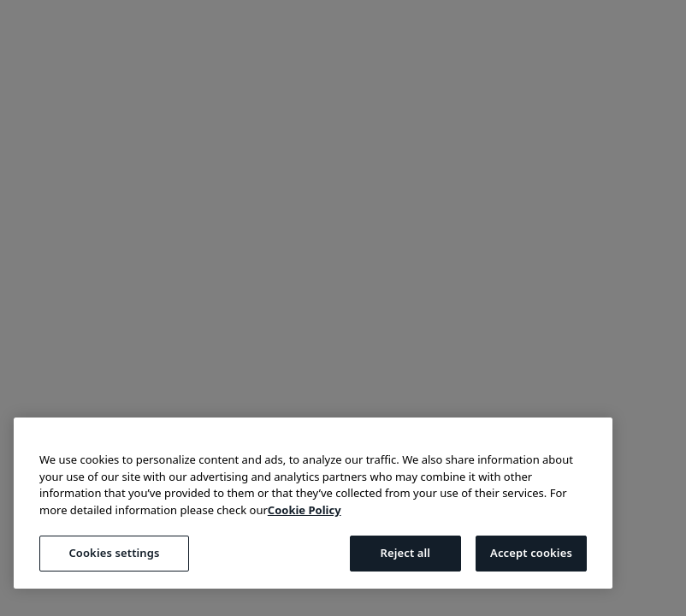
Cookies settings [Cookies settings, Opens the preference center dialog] (114, 553)
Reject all (405, 553)
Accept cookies (531, 553)
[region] (313, 503)
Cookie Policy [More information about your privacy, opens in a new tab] (305, 510)
